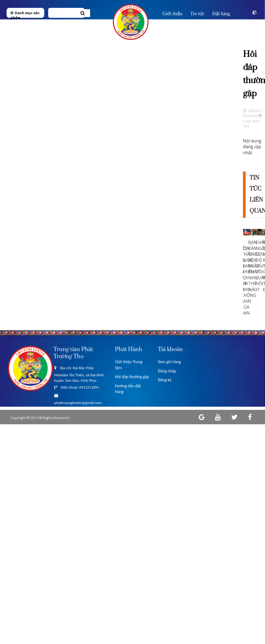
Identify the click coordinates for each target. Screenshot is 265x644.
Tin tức (197, 14)
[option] (247, 263)
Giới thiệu (172, 14)
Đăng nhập (167, 371)
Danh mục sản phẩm (25, 15)
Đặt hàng (221, 14)
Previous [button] (229, 263)
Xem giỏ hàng (169, 362)
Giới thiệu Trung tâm (129, 365)
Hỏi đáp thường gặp (132, 377)
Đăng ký (165, 380)
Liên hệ (170, 25)
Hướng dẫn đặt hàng (128, 389)
